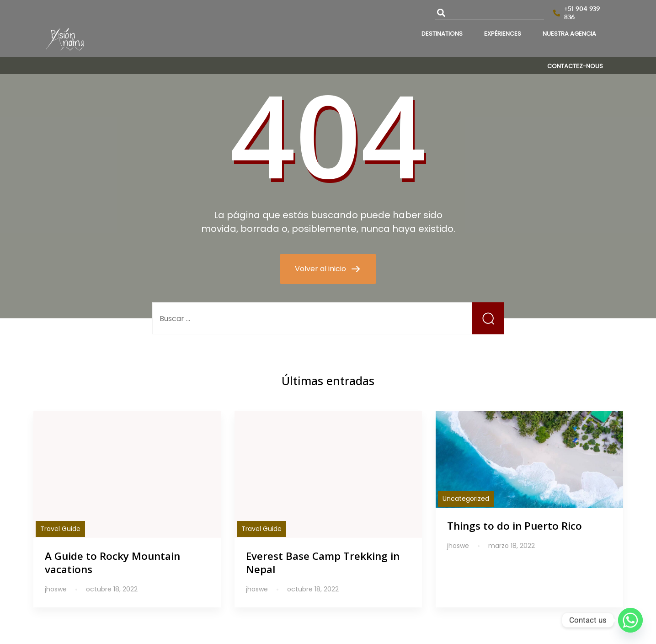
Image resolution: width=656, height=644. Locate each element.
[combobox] (489, 13)
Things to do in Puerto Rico (515, 526)
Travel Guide (60, 529)
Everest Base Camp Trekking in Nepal (323, 563)
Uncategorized (466, 499)
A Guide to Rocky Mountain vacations (112, 563)
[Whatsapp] (630, 620)
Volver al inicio (321, 269)
